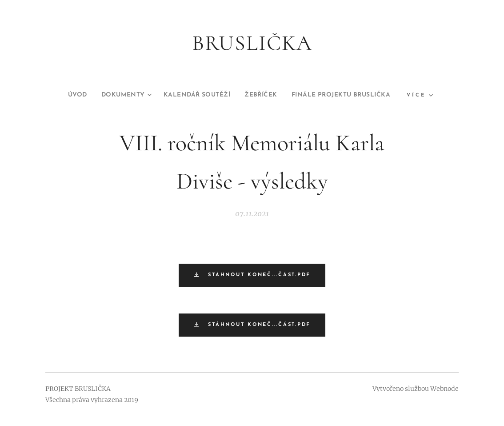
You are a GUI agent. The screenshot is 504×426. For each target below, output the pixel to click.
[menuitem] (59, 95)
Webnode (444, 389)
